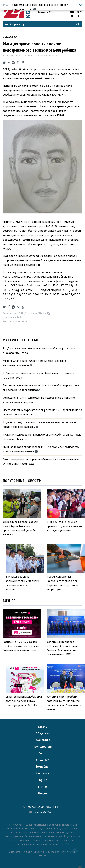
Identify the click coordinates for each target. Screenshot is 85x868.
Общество (10, 37)
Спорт (43, 753)
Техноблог (42, 766)
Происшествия (42, 746)
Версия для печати (15, 321)
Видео (43, 793)
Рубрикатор (15, 24)
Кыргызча (42, 773)
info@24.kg (46, 812)
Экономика (42, 740)
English (42, 780)
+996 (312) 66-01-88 (47, 807)
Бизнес (43, 787)
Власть (42, 727)
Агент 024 (42, 760)
